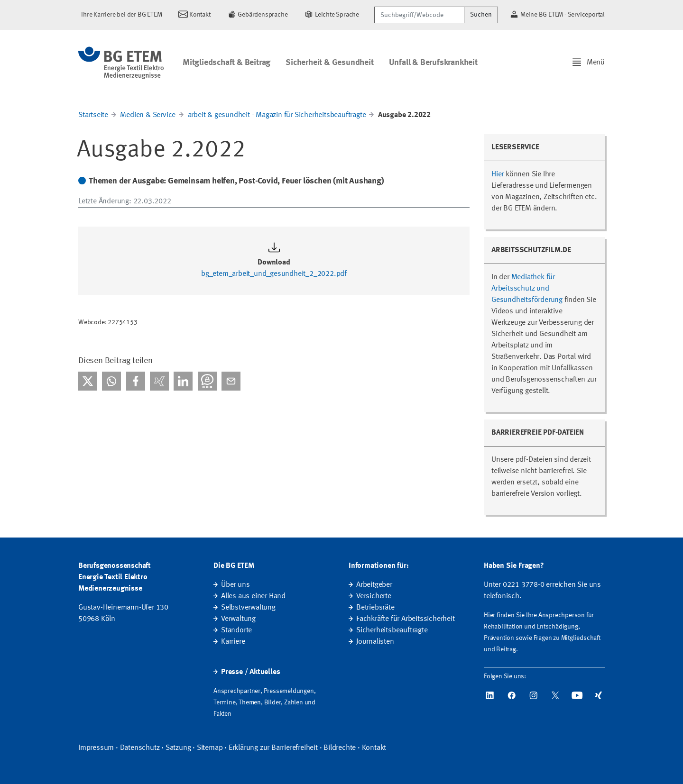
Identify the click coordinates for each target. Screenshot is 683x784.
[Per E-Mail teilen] (231, 381)
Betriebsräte (375, 608)
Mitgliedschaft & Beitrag (226, 63)
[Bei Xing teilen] (159, 381)
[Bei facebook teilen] (136, 381)
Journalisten (375, 642)
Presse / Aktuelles (250, 672)
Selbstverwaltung (248, 608)
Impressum (96, 748)
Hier (498, 174)
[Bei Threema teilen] (207, 381)
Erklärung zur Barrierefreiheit (273, 748)
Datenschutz (140, 748)
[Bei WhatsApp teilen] (111, 381)
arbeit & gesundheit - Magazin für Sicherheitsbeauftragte (277, 115)
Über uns (235, 585)
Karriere (233, 642)
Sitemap (210, 748)
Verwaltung (238, 619)
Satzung (178, 748)
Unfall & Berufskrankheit (433, 63)
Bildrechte (340, 748)
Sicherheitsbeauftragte (392, 630)
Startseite (93, 115)
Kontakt (374, 748)
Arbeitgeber (374, 585)
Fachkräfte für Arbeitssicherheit (406, 619)
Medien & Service (148, 115)
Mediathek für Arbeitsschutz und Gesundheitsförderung (527, 289)
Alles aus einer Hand (253, 596)
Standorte (236, 630)
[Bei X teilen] (88, 381)
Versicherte (374, 596)
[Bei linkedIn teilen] (183, 381)
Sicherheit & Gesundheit (329, 63)
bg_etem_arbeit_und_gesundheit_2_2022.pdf (274, 274)
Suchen (481, 15)
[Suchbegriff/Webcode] (419, 15)
